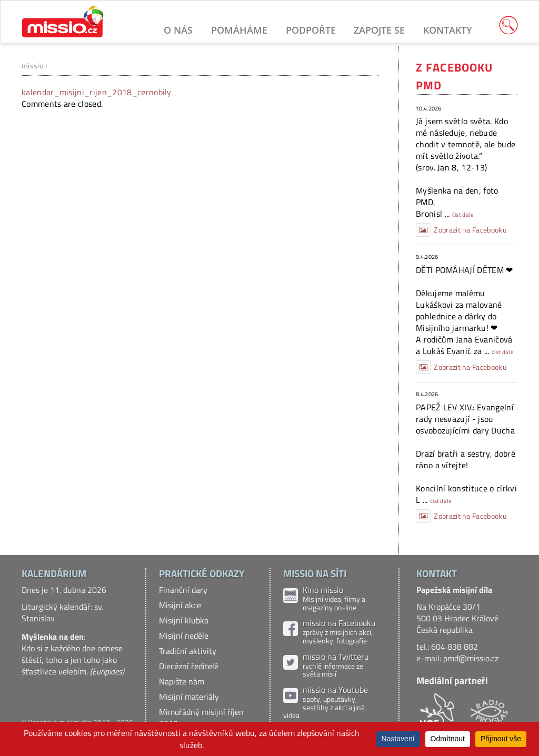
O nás (178, 30)
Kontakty (448, 30)
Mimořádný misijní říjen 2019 (201, 718)
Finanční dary (183, 590)
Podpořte (311, 30)
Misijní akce (180, 605)
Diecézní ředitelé (189, 666)
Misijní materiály (189, 697)
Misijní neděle (184, 636)
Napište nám (182, 681)
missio (32, 65)
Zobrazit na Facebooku (461, 230)
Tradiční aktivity (188, 651)
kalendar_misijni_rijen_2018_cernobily (97, 92)
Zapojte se (379, 30)
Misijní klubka (184, 620)
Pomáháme (239, 30)
